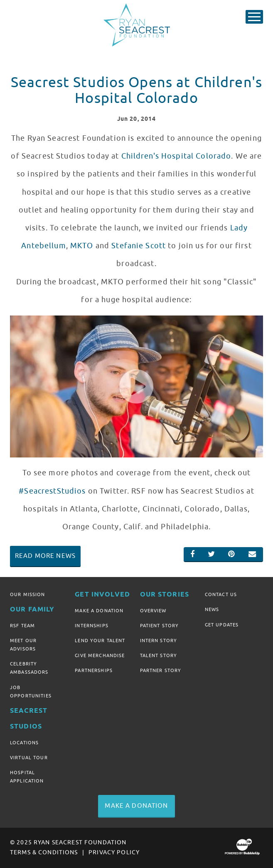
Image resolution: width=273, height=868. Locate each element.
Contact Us (221, 594)
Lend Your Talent (100, 641)
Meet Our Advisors (23, 645)
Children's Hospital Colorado (176, 156)
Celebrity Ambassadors (29, 668)
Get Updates (222, 625)
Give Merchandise (100, 655)
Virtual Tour (29, 758)
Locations (24, 743)
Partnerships (94, 670)
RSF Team (22, 626)
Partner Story (161, 670)
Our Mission (28, 594)
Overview (153, 611)
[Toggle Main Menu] (254, 17)
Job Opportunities (31, 692)
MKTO (82, 246)
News (212, 609)
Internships (92, 626)
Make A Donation (99, 611)
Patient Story (160, 626)
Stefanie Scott (139, 246)
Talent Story (159, 655)
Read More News (45, 556)
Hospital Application (27, 777)
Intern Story (159, 641)
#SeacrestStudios (52, 491)
